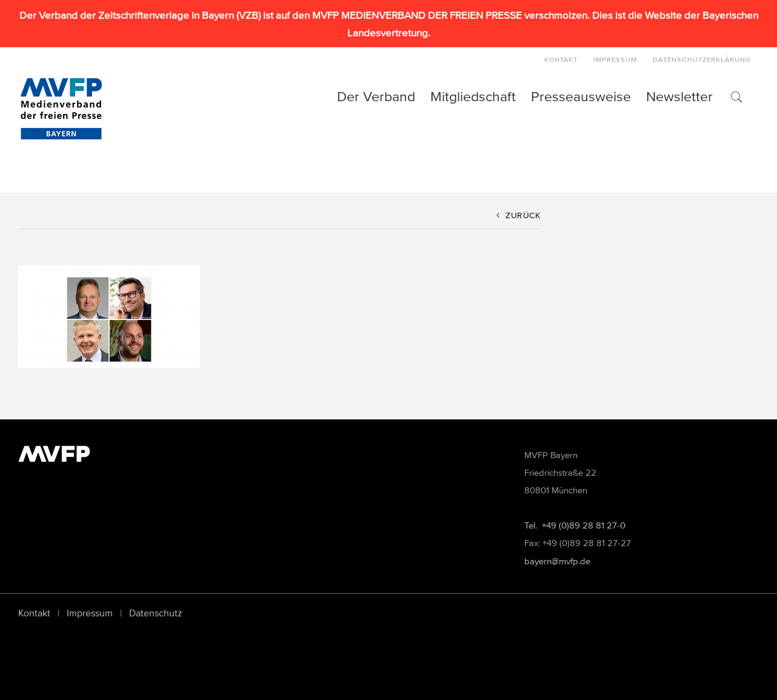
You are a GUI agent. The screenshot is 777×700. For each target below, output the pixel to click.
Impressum (90, 613)
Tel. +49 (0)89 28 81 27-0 (575, 525)
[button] (736, 96)
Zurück (523, 215)
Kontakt (34, 613)
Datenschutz (156, 613)
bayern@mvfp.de (557, 561)
